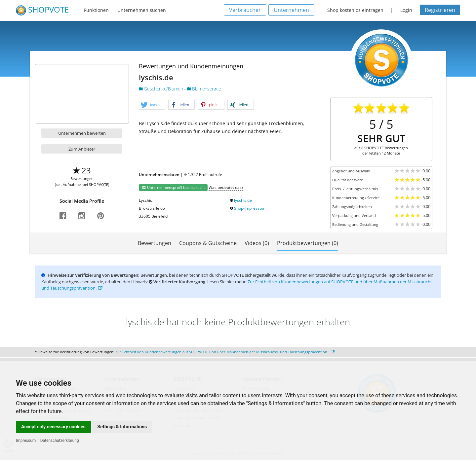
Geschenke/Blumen (161, 89)
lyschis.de (243, 200)
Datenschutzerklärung (60, 441)
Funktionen (96, 10)
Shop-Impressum (250, 208)
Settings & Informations (122, 427)
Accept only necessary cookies (53, 427)
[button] (152, 105)
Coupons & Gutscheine (208, 243)
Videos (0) (257, 243)
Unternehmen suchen (142, 10)
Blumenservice (204, 89)
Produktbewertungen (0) (308, 243)
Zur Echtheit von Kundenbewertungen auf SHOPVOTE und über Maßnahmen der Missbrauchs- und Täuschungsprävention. (225, 352)
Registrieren (440, 10)
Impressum (26, 441)
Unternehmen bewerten (82, 133)
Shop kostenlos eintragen (355, 10)
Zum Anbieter (82, 149)
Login (406, 10)
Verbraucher (245, 10)
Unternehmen (291, 10)
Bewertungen (155, 243)
